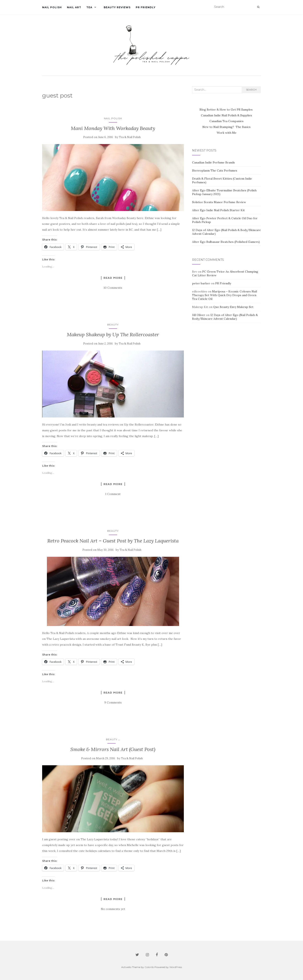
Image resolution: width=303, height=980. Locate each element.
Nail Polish (52, 7)
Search (251, 90)
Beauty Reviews (117, 7)
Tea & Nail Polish (130, 137)
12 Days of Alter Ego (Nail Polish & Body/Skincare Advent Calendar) (225, 317)
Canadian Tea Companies (226, 121)
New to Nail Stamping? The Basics (226, 127)
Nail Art (74, 7)
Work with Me (227, 133)
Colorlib (149, 967)
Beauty (113, 325)
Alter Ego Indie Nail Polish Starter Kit (218, 210)
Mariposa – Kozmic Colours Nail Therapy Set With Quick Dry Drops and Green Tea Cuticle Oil (225, 295)
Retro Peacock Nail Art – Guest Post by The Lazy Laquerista (113, 541)
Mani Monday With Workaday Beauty (113, 128)
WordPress (176, 967)
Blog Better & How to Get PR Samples (226, 110)
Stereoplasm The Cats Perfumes (215, 170)
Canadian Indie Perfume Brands (213, 162)
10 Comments (113, 288)
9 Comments (113, 702)
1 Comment (113, 494)
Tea (89, 7)
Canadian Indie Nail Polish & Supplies (226, 115)
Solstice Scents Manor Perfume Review (219, 202)
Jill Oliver (199, 315)
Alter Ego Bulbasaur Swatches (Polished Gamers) (226, 242)
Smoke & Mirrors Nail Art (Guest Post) (113, 749)
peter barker (201, 283)
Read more (113, 278)
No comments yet (113, 909)
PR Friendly (146, 7)
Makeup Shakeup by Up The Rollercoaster (113, 334)
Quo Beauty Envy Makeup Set (233, 307)
